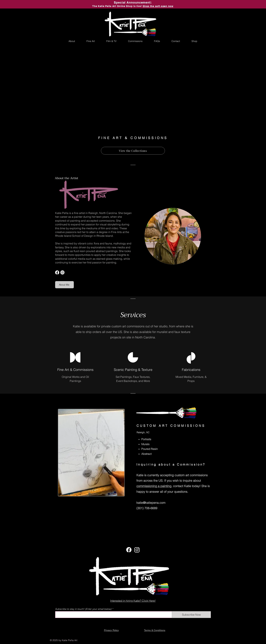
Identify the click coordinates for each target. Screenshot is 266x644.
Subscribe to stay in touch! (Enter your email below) (83, 609)
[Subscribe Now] (191, 615)
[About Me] (64, 285)
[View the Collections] (133, 151)
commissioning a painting (154, 486)
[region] (91, 453)
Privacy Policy (111, 630)
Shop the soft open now (158, 6)
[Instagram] (62, 272)
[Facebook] (57, 272)
